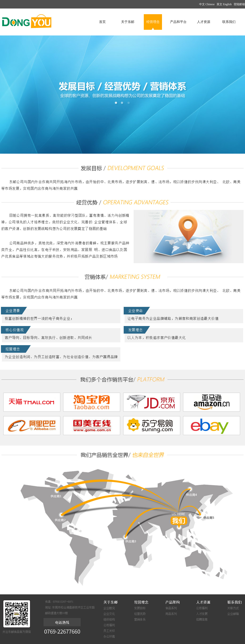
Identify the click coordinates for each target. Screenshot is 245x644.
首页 (102, 22)
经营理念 (153, 22)
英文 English (224, 4)
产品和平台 (178, 22)
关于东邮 (128, 22)
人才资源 (204, 22)
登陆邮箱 (239, 4)
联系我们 (229, 22)
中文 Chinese (207, 4)
